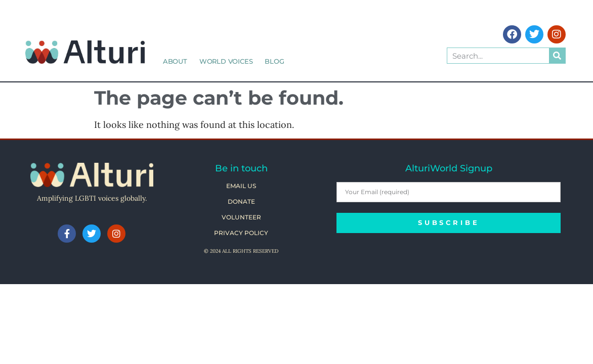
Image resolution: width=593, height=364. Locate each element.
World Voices (226, 61)
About (175, 61)
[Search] (557, 56)
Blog (274, 61)
